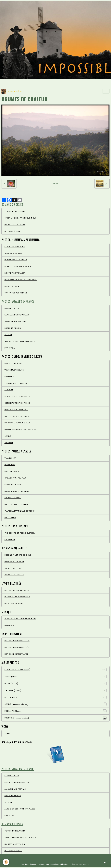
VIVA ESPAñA (10, 458)
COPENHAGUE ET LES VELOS (17, 403)
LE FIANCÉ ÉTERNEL (13, 231)
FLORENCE (9, 377)
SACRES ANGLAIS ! (13, 498)
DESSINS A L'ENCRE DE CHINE (18, 555)
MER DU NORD (55, 697)
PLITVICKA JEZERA (13, 485)
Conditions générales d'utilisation (54, 864)
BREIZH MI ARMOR (13, 328)
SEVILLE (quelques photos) (55, 704)
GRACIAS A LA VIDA (13, 253)
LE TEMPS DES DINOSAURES (17, 597)
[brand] (13, 91)
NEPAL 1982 (10, 465)
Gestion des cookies (81, 864)
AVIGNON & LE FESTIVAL (15, 322)
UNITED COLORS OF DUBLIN (17, 416)
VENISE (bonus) (55, 677)
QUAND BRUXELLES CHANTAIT (18, 396)
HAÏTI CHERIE (10, 518)
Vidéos (7, 733)
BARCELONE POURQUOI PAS (17, 423)
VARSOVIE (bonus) (55, 690)
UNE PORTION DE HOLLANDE (17, 504)
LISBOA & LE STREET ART (16, 410)
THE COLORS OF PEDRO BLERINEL (20, 533)
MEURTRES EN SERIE (14, 604)
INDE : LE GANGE (12, 471)
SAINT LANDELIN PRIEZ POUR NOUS (20, 218)
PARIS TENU (10, 348)
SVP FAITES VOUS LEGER (16, 293)
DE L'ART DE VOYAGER (15, 273)
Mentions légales (29, 864)
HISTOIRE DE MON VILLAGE (16, 654)
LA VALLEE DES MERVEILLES (17, 315)
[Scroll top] (105, 862)
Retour (55, 184)
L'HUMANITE (10, 540)
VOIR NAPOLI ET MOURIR (16, 383)
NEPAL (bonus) (55, 683)
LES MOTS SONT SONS (15, 225)
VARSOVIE (9, 443)
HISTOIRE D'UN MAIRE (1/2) (17, 641)
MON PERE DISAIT (13, 286)
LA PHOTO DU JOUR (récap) (55, 670)
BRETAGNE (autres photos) (55, 718)
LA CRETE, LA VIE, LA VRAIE (17, 491)
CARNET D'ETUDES (13, 568)
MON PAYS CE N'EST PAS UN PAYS (21, 280)
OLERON (8, 335)
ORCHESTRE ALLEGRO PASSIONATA (20, 619)
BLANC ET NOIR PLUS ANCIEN (18, 266)
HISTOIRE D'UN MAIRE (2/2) (17, 648)
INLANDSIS (9, 626)
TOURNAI (9, 390)
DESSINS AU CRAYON (14, 562)
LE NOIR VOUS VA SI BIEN (16, 260)
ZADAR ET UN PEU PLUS (15, 478)
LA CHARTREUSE (12, 308)
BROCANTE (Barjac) (55, 711)
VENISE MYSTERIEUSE (14, 370)
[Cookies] (6, 862)
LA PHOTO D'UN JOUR (15, 247)
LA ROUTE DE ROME (14, 363)
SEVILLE (8, 436)
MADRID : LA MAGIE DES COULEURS (20, 430)
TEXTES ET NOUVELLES (15, 211)
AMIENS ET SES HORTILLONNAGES (20, 341)
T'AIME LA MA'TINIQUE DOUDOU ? (20, 511)
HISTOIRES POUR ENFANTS (17, 590)
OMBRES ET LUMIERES (14, 575)
